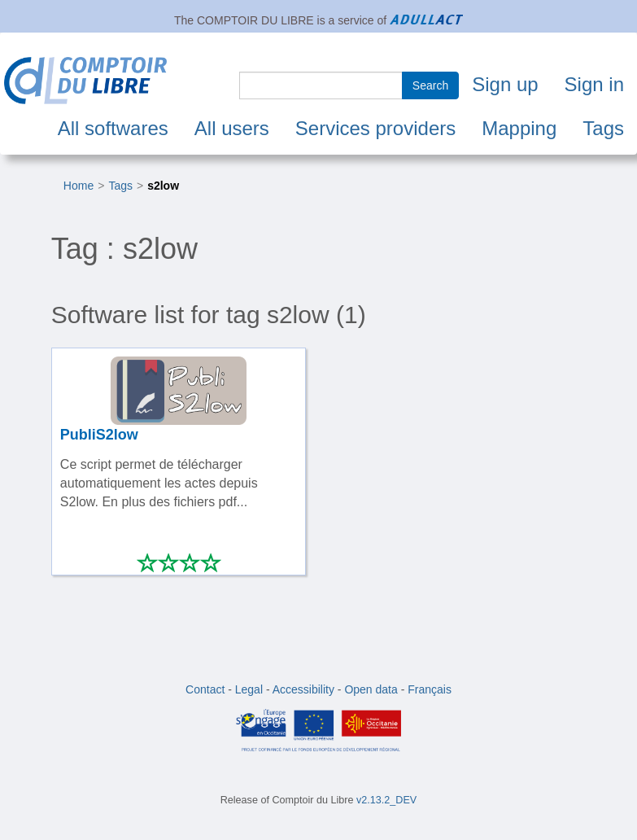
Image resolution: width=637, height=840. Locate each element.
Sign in (594, 84)
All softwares (113, 128)
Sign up (505, 84)
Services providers (375, 128)
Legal (249, 689)
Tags (603, 128)
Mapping (519, 128)
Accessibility (303, 689)
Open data (371, 689)
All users (232, 128)
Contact (205, 689)
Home (79, 186)
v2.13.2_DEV (386, 800)
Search (430, 85)
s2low (163, 186)
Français (430, 689)
